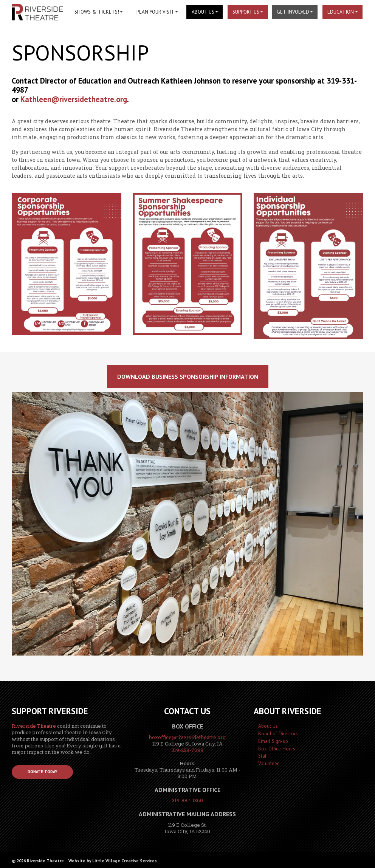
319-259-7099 (187, 750)
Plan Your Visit (155, 12)
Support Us (246, 12)
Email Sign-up (273, 741)
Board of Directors (278, 734)
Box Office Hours (277, 749)
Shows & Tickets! (97, 12)
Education (341, 12)
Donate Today (43, 772)
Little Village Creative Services (125, 861)
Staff (263, 756)
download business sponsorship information (188, 377)
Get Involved (293, 12)
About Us (203, 12)
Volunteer (268, 763)
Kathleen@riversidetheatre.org (74, 99)
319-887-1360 (187, 800)
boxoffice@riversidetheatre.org (187, 737)
